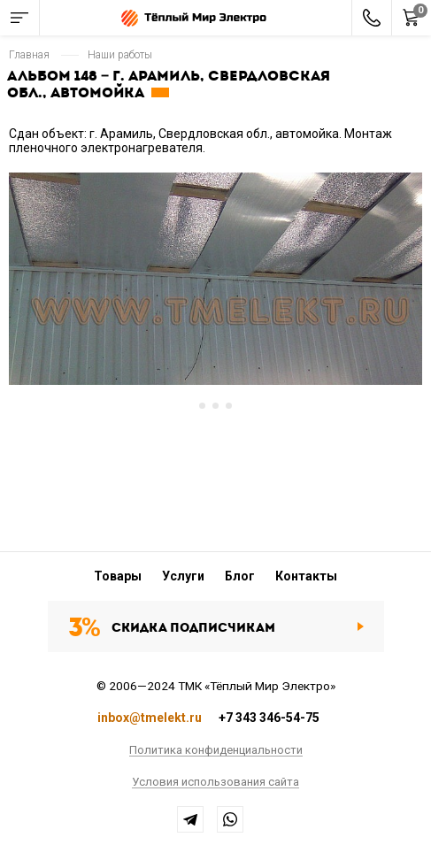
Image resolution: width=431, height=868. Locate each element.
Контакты (306, 576)
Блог (240, 576)
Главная (29, 55)
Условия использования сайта (215, 782)
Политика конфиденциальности (216, 750)
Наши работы (120, 55)
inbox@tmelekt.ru (150, 718)
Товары (118, 576)
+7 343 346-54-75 (269, 718)
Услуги (183, 576)
